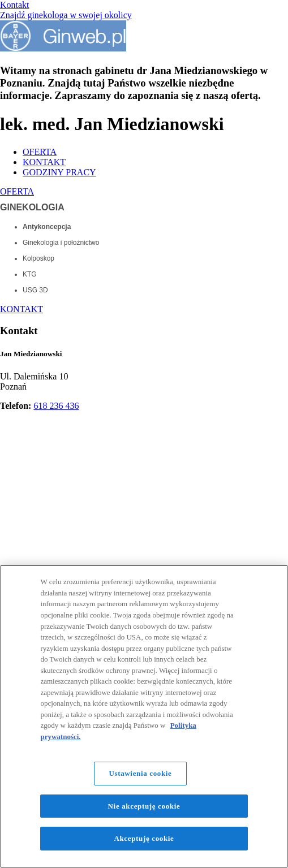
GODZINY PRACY (59, 172)
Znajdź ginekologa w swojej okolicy (66, 15)
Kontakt (15, 5)
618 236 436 (56, 406)
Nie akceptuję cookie (144, 806)
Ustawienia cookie (140, 773)
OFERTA (40, 152)
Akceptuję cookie (144, 838)
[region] (144, 716)
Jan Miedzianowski (31, 354)
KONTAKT (44, 162)
